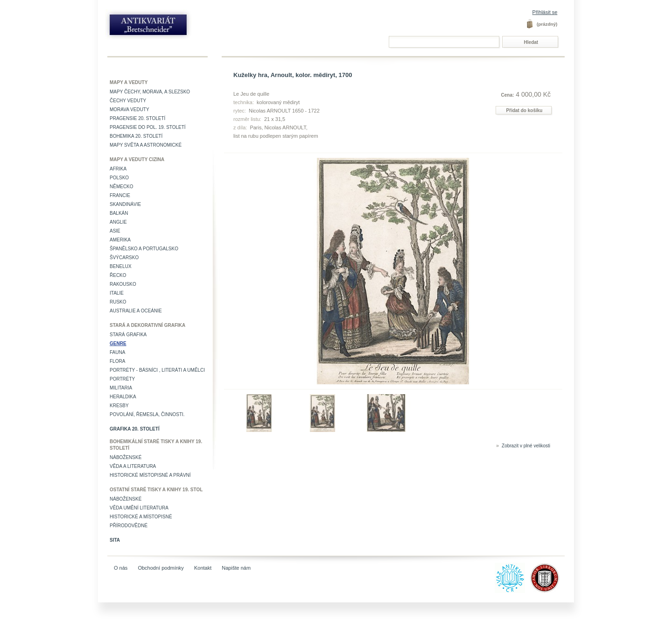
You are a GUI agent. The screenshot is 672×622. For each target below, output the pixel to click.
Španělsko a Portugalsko (144, 249)
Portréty (122, 379)
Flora (117, 361)
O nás (121, 568)
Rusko (118, 302)
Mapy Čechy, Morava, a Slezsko (150, 92)
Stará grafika (128, 335)
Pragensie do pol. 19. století (148, 127)
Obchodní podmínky (161, 568)
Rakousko (123, 284)
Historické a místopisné (141, 517)
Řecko (118, 275)
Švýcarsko (124, 258)
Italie (117, 293)
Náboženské (126, 457)
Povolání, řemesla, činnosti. (147, 414)
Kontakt (203, 568)
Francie (120, 195)
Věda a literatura (133, 466)
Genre (118, 343)
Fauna (117, 352)
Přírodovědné (129, 526)
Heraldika (123, 397)
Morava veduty (129, 110)
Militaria (121, 388)
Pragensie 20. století (137, 118)
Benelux (121, 266)
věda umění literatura (139, 508)
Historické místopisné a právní (150, 475)
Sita (115, 540)
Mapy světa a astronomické (146, 145)
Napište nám (236, 568)
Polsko (119, 178)
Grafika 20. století (135, 429)
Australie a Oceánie (136, 311)
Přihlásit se (545, 12)
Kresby (119, 406)
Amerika (120, 240)
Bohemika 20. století (136, 136)
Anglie (118, 222)
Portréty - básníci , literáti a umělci (157, 370)
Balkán (119, 213)
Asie (115, 231)
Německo (122, 187)
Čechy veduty (128, 101)
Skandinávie (125, 204)
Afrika (118, 169)
